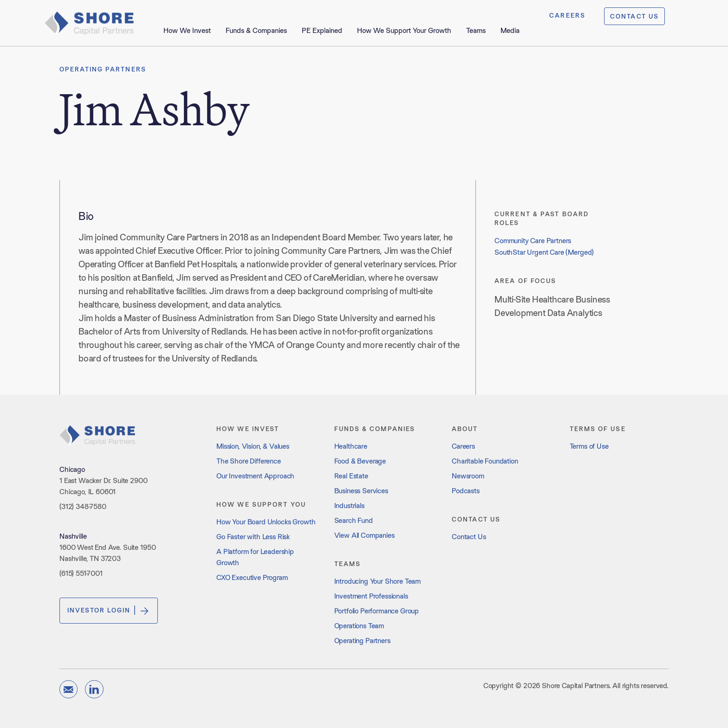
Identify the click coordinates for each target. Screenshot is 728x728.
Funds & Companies (256, 30)
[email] (68, 689)
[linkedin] (94, 689)
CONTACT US (634, 16)
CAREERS (567, 15)
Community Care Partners (533, 241)
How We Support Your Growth (404, 30)
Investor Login (109, 611)
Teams (476, 30)
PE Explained (322, 30)
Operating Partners (103, 69)
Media (510, 30)
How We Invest (187, 30)
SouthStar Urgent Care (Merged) (544, 252)
